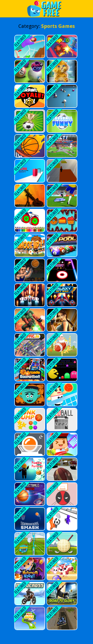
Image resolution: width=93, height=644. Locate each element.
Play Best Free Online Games (47, 9)
